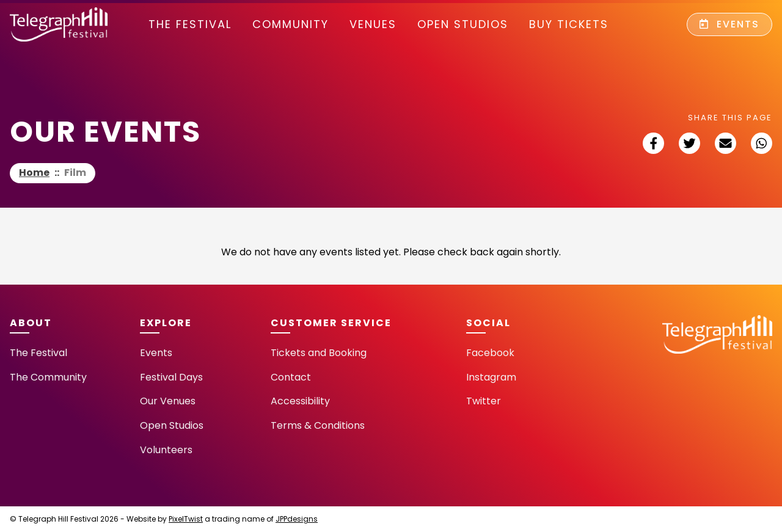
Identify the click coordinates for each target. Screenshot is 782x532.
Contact (291, 377)
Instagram (491, 377)
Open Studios (463, 24)
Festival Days (171, 377)
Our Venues (168, 401)
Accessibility (300, 401)
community (291, 24)
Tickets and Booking (319, 353)
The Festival (190, 24)
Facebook (490, 353)
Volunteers (166, 450)
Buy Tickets (569, 24)
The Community (48, 377)
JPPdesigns (297, 519)
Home (34, 173)
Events (729, 24)
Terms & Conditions (318, 425)
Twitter (484, 401)
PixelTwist (186, 519)
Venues (373, 24)
